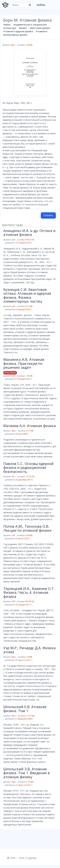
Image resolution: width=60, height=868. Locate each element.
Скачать (48, 215)
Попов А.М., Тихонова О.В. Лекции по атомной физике (27, 528)
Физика (23, 28)
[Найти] (30, 5)
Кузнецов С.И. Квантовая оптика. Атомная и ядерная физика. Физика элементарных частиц (27, 295)
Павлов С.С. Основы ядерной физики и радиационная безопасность (28, 467)
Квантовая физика (40, 28)
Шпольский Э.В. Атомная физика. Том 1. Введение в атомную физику (27, 773)
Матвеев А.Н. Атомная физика (30, 426)
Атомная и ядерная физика (18, 31)
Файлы (41, 5)
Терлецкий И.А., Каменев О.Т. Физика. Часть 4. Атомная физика (29, 592)
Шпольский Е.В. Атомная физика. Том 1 (25, 709)
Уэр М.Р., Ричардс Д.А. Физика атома (30, 650)
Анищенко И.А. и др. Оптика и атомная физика (29, 232)
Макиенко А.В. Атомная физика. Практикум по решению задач (24, 363)
